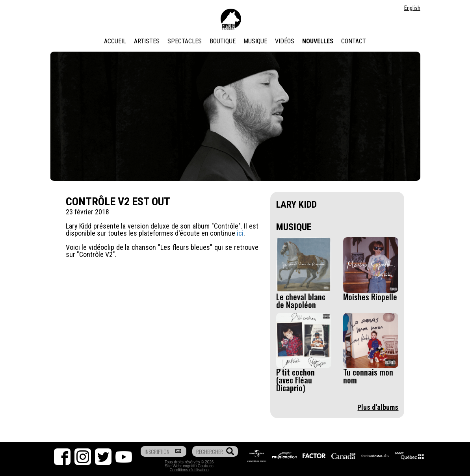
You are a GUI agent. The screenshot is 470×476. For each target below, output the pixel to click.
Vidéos (285, 41)
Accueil (115, 41)
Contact (354, 41)
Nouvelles (318, 41)
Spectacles (185, 41)
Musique (255, 41)
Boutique (223, 41)
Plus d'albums (378, 407)
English (412, 8)
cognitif (189, 466)
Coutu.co (206, 466)
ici (240, 233)
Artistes (147, 41)
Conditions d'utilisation (189, 470)
